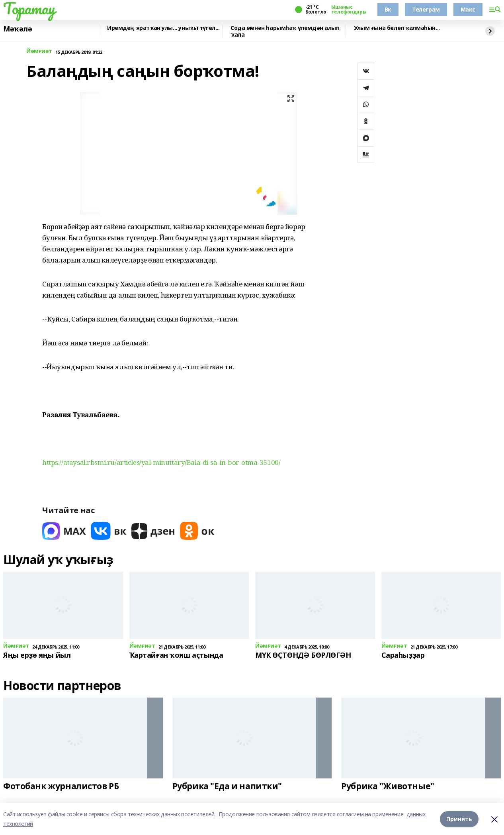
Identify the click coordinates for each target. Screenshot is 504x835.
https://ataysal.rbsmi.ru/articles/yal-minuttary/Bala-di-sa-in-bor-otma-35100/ (161, 462)
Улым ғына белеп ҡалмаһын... (397, 28)
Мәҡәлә (18, 29)
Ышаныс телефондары (349, 10)
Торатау (29, 8)
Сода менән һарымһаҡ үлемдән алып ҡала (285, 31)
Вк (388, 9)
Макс (468, 9)
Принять (459, 819)
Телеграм (426, 9)
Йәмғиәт (39, 51)
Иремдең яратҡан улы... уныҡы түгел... (163, 28)
